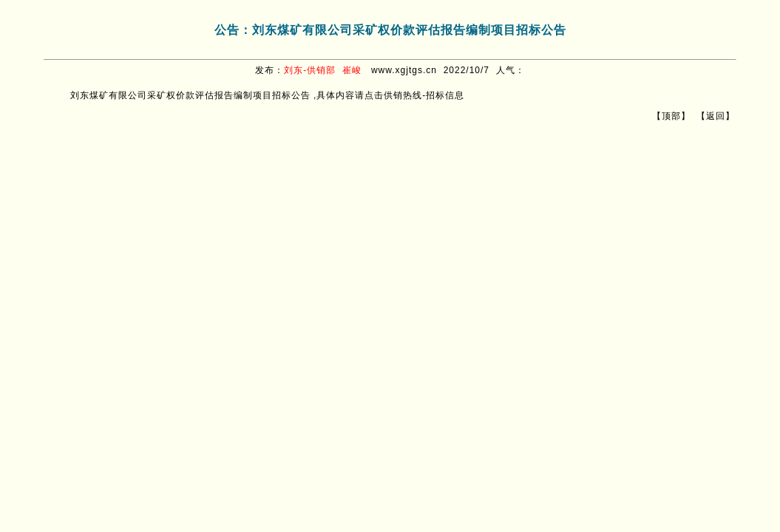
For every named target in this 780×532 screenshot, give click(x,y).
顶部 (671, 116)
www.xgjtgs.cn (404, 70)
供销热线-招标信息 (424, 95)
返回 (716, 116)
